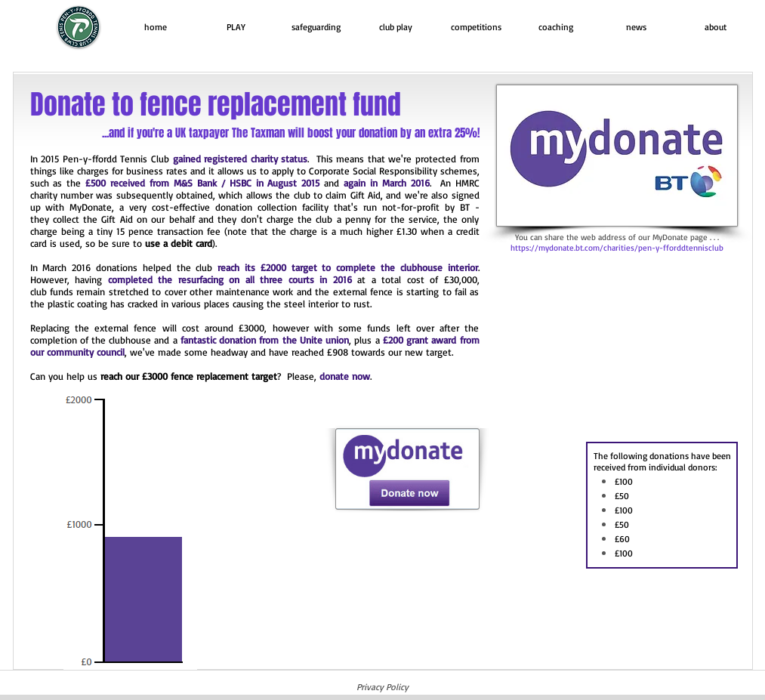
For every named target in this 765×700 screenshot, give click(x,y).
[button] (236, 27)
